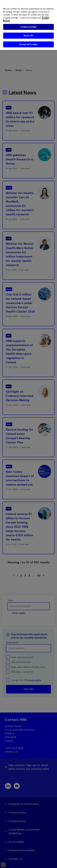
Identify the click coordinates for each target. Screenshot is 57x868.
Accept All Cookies (28, 44)
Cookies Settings (28, 27)
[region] (28, 25)
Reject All (28, 36)
